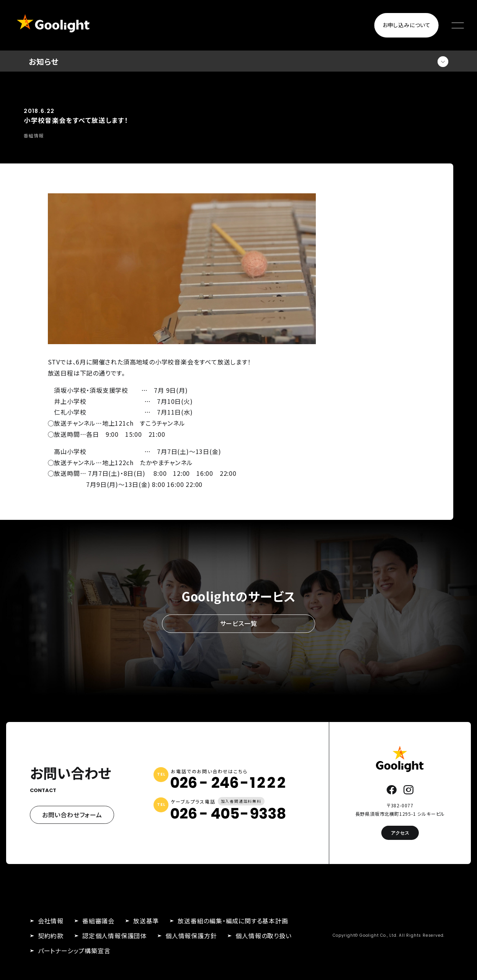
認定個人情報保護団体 (114, 936)
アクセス (400, 833)
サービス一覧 (239, 623)
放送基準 (146, 921)
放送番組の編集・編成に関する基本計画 (233, 921)
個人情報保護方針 (191, 936)
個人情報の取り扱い (263, 936)
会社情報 (51, 921)
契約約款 (51, 936)
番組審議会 (98, 921)
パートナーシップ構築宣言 (74, 951)
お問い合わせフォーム (72, 815)
